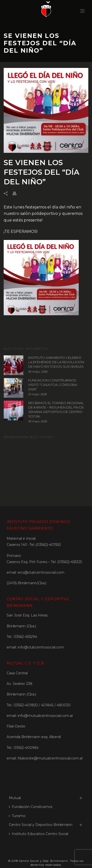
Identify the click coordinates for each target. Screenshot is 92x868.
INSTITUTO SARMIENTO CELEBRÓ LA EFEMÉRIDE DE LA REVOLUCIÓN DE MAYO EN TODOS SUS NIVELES (56, 362)
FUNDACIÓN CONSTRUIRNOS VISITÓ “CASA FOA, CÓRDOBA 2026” (53, 385)
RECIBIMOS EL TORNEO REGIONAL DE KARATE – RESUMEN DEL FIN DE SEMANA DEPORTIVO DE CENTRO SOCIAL (56, 410)
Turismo (17, 816)
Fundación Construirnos (31, 807)
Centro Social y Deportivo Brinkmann (41, 825)
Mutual (15, 798)
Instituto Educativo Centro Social (39, 834)
